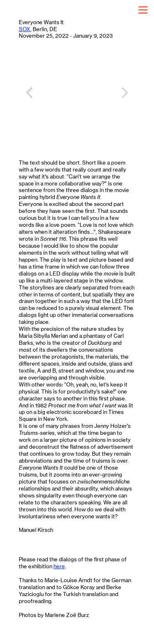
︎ (143, 10)
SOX (25, 29)
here (59, 566)
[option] (77, 92)
